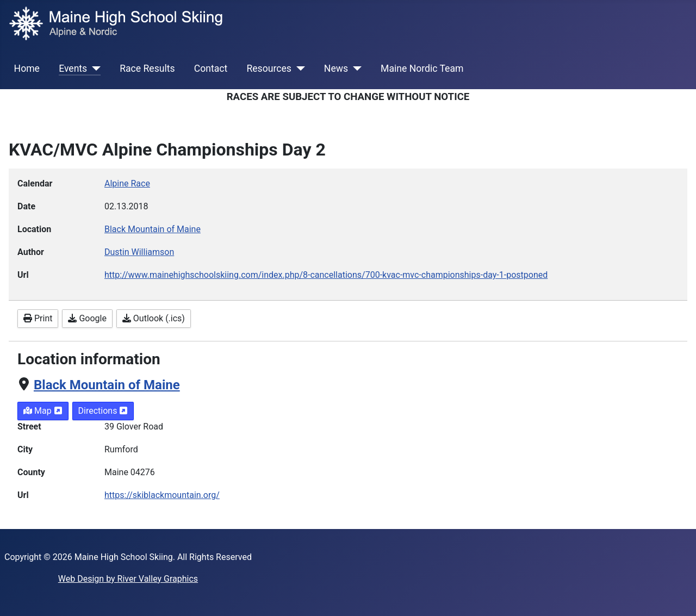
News (336, 69)
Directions (103, 411)
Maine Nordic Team (422, 69)
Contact (211, 69)
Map (43, 411)
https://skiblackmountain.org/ (162, 495)
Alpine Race (127, 183)
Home (27, 69)
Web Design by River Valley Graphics (128, 579)
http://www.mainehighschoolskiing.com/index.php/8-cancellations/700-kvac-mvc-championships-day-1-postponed (326, 275)
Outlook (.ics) (154, 318)
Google (87, 318)
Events (73, 69)
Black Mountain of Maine (107, 385)
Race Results (147, 69)
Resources (269, 69)
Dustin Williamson (139, 252)
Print (38, 318)
